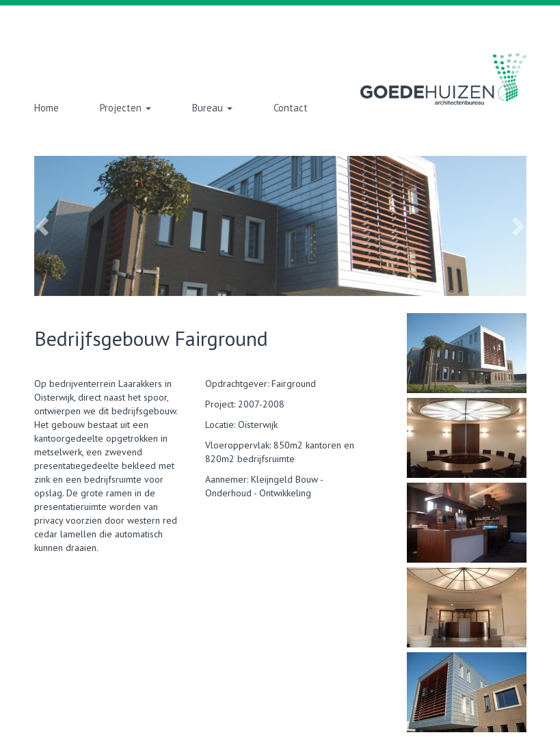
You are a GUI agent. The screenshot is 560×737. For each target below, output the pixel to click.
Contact (291, 108)
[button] (71, 226)
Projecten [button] (125, 108)
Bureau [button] (212, 108)
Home (46, 108)
